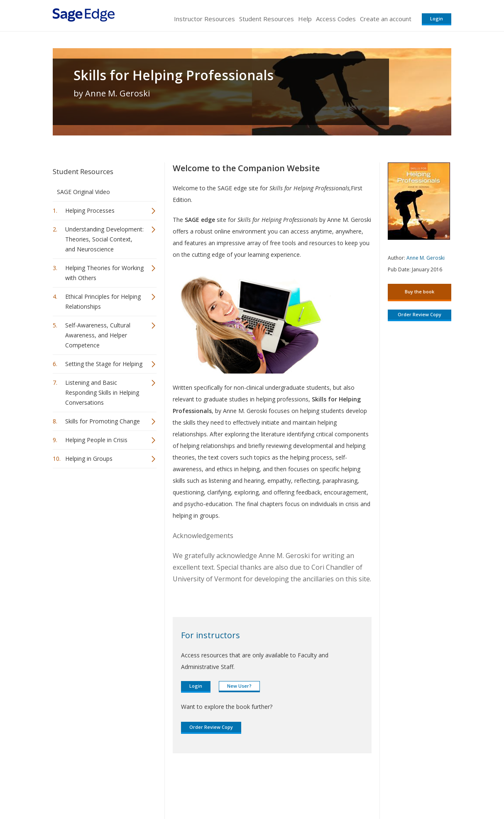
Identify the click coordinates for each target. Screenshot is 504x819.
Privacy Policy (396, 788)
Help (305, 19)
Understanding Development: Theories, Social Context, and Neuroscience (104, 239)
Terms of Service (299, 788)
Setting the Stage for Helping (104, 364)
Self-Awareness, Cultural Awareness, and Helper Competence (98, 335)
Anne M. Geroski (426, 258)
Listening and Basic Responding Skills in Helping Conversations (102, 392)
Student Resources (267, 19)
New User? (239, 686)
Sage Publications (100, 788)
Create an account (386, 19)
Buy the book (420, 291)
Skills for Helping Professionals (174, 75)
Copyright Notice (350, 788)
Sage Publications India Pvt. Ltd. (173, 788)
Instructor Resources (204, 19)
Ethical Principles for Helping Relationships (103, 301)
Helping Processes (90, 210)
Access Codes (336, 19)
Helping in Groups (89, 459)
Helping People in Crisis (96, 440)
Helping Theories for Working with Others (104, 273)
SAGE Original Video (83, 192)
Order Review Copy (211, 727)
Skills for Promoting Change (103, 421)
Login (437, 18)
